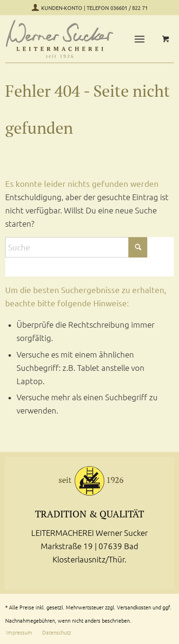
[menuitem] (141, 39)
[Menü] (139, 39)
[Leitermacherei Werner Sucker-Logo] (60, 39)
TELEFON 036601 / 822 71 (117, 8)
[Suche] (76, 247)
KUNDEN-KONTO (63, 8)
